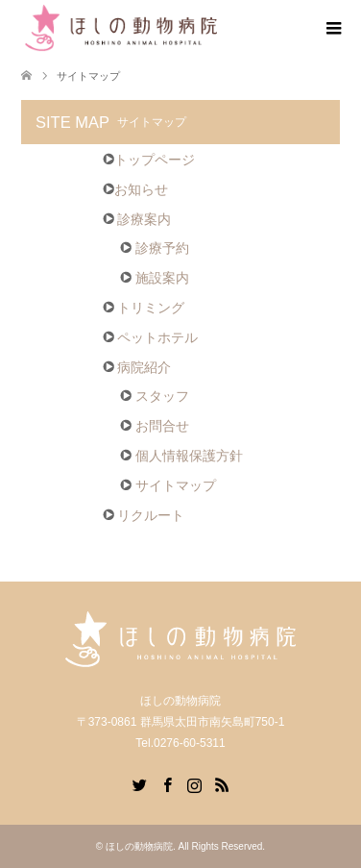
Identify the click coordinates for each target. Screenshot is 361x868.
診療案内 (137, 219)
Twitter (139, 783)
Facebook (167, 783)
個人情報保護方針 (181, 456)
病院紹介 (137, 367)
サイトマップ (168, 485)
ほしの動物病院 (139, 846)
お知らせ (135, 189)
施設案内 (155, 278)
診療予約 (155, 248)
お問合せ (155, 426)
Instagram (194, 783)
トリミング (144, 308)
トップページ (149, 160)
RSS (222, 783)
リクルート (144, 515)
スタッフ (155, 396)
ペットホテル (151, 337)
